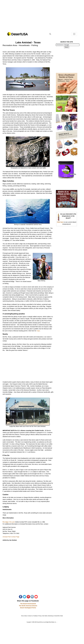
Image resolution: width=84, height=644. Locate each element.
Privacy (40, 616)
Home (22, 616)
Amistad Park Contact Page (11, 537)
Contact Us (30, 616)
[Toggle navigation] (74, 34)
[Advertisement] (42, 17)
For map (5, 522)
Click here (60, 222)
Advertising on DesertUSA (54, 616)
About (26, 616)
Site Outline (45, 616)
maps (38, 331)
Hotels (61, 616)
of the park (11, 522)
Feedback (35, 616)
